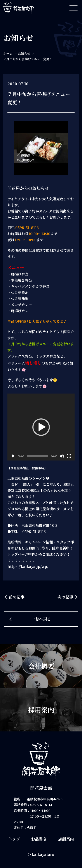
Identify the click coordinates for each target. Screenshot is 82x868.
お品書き (39, 839)
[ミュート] (62, 456)
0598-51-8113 (41, 805)
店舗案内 (66, 839)
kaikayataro (43, 854)
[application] (41, 427)
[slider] (37, 456)
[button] (41, 427)
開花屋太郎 (41, 788)
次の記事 (65, 597)
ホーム (8, 53)
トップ (14, 839)
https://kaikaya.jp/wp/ (28, 566)
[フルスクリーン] (69, 456)
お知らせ (24, 53)
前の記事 (17, 597)
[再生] (13, 456)
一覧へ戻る (41, 619)
